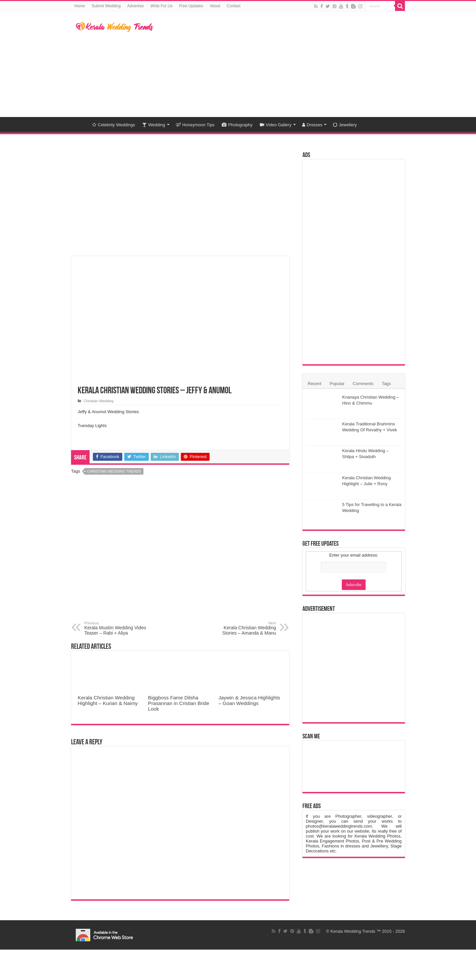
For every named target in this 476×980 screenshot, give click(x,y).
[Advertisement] (280, 64)
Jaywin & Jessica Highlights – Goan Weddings (249, 700)
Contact (234, 6)
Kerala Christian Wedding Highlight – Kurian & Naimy (108, 700)
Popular (337, 384)
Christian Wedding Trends (114, 471)
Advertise (136, 6)
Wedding (154, 125)
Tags (386, 384)
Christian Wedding (99, 401)
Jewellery (345, 125)
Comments (363, 384)
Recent (315, 384)
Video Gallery (276, 125)
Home (80, 6)
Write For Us (161, 6)
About (215, 6)
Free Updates (191, 6)
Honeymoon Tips (195, 125)
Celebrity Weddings (114, 125)
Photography (237, 125)
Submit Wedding (106, 6)
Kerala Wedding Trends (353, 931)
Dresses (312, 125)
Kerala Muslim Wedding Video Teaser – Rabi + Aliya (118, 628)
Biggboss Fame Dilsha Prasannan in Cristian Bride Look (179, 703)
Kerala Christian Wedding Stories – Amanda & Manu (242, 628)
